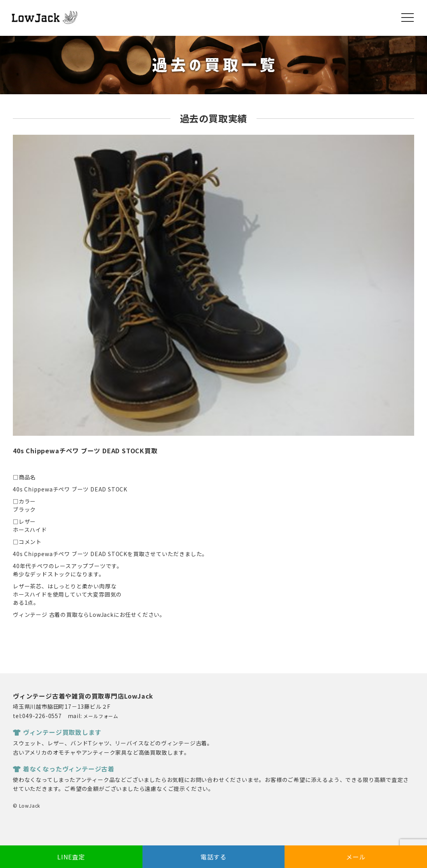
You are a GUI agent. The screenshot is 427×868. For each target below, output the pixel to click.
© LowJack (26, 805)
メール (356, 857)
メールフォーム (101, 716)
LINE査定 (71, 857)
